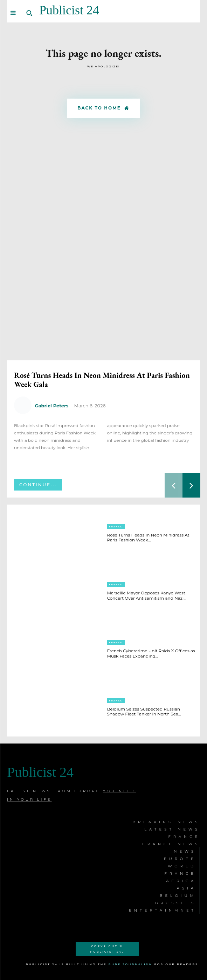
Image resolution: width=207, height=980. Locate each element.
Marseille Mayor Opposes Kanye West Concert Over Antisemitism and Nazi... (147, 595)
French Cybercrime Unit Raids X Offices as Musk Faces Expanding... (151, 653)
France (116, 527)
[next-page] (191, 485)
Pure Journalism (131, 964)
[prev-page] (174, 485)
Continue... (38, 485)
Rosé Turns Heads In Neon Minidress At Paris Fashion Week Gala (102, 380)
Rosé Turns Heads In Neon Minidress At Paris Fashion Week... (148, 537)
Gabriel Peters (51, 406)
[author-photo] (24, 406)
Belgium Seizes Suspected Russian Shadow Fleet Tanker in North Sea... (144, 711)
